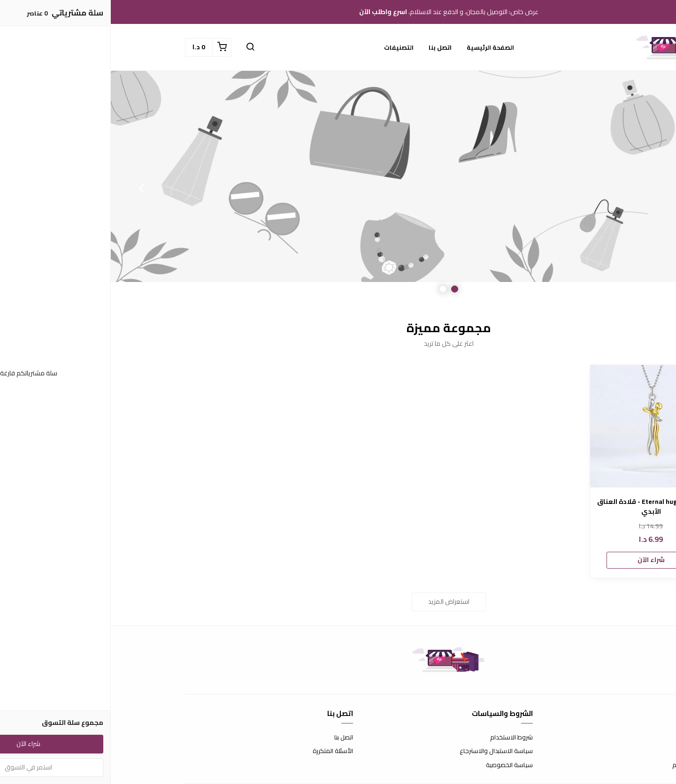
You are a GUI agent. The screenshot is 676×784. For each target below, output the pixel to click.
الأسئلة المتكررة (222, 751)
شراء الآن (540, 560)
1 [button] (344, 289)
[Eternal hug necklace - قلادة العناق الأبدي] (540, 426)
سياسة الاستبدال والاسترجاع (385, 751)
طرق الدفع (588, 751)
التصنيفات (288, 47)
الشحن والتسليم (582, 765)
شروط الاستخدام (401, 738)
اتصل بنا (329, 47)
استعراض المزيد (338, 601)
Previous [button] (645, 188)
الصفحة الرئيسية (380, 47)
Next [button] (31, 188)
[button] (139, 47)
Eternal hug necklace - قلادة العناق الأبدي (540, 507)
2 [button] (332, 289)
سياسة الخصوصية (399, 765)
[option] (338, 188)
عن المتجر (590, 738)
